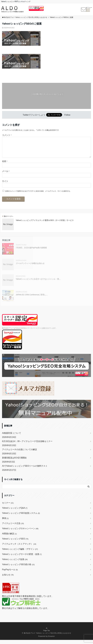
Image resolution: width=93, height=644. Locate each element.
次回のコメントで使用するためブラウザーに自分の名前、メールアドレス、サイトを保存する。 (38, 195)
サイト (5, 185)
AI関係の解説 (9, 538)
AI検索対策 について (12, 437)
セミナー (8, 507)
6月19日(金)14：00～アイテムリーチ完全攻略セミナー (27, 445)
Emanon (52, 640)
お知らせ (8, 579)
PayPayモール (10, 574)
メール (6, 175)
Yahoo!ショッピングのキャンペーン (20, 533)
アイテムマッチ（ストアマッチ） (19, 548)
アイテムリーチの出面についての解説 (19, 454)
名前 (5, 165)
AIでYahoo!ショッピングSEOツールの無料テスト (25, 470)
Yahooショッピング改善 (15, 563)
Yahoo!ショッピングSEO (15, 543)
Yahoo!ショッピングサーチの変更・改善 (22, 558)
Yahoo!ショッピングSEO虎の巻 (18, 569)
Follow (67, 115)
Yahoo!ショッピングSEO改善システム (21, 517)
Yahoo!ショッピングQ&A (15, 512)
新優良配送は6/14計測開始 (14, 462)
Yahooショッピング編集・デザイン (20, 553)
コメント (7, 135)
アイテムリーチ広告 (13, 527)
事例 (5, 522)
